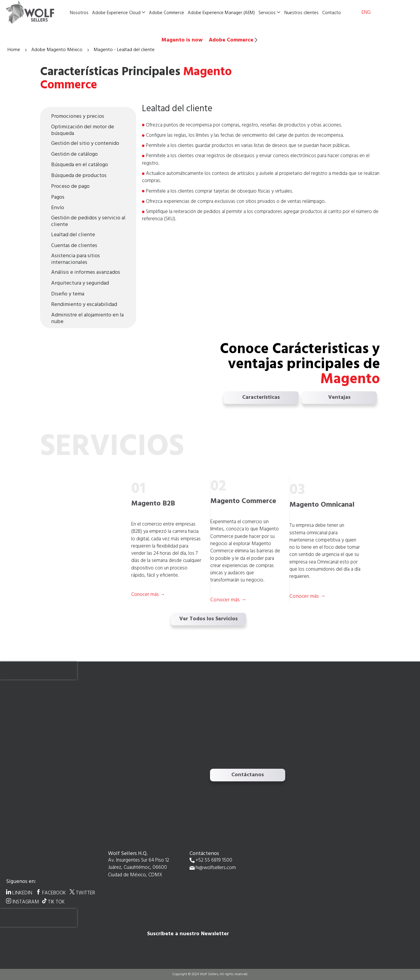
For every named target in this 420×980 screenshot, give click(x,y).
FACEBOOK (54, 893)
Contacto (332, 13)
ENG (366, 12)
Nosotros (79, 13)
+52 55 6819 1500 (214, 861)
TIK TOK (56, 902)
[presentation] (39, 670)
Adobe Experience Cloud (116, 13)
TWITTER (85, 893)
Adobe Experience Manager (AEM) (221, 13)
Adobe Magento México (57, 50)
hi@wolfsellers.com (216, 868)
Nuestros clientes (301, 13)
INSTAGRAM (26, 902)
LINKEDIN (22, 893)
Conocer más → (228, 600)
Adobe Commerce (167, 13)
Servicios (267, 13)
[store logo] (36, 12)
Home (14, 50)
